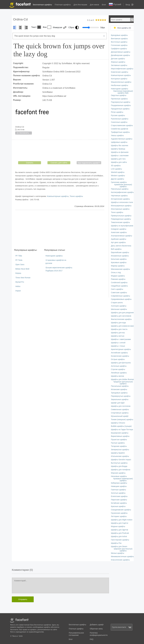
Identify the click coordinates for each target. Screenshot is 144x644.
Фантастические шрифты (121, 319)
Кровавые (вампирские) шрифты (123, 480)
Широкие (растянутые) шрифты (123, 550)
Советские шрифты (119, 293)
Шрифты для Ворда (119, 466)
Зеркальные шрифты (120, 399)
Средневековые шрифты (121, 299)
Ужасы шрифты (117, 136)
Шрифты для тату (118, 159)
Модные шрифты (118, 526)
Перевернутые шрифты (121, 396)
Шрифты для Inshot (119, 536)
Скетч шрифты (117, 289)
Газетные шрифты (118, 490)
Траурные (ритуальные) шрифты (123, 383)
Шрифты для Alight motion (122, 520)
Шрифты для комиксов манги (123, 326)
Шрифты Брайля (118, 453)
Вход (128, 5)
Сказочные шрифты (119, 122)
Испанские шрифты (119, 389)
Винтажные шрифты (119, 39)
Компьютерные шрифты (58, 196)
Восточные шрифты (119, 42)
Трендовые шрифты (119, 393)
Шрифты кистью (118, 336)
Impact (18, 291)
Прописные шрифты (119, 99)
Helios (18, 286)
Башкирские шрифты (120, 433)
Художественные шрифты (122, 139)
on (96, 20)
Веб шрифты (116, 249)
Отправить (23, 599)
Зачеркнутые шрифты (120, 450)
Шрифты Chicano (118, 423)
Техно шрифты (76, 196)
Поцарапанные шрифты (121, 105)
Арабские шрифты (119, 239)
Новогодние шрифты (54, 256)
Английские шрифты (119, 353)
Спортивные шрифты (120, 413)
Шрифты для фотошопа (121, 363)
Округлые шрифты (119, 95)
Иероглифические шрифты (122, 69)
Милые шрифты (118, 553)
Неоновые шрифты (119, 476)
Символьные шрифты (120, 410)
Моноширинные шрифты (121, 206)
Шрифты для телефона (121, 470)
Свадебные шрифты (119, 286)
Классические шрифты (120, 560)
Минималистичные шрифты (122, 557)
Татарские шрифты (119, 446)
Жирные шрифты (118, 62)
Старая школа (117, 303)
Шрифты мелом (117, 376)
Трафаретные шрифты (120, 132)
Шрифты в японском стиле (122, 202)
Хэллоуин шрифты (119, 306)
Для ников (94, 5)
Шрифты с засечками (120, 156)
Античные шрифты (119, 366)
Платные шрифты (63, 5)
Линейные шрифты (119, 373)
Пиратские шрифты (119, 500)
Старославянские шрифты (122, 125)
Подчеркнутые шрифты (121, 102)
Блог (104, 5)
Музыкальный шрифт (120, 416)
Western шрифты (118, 176)
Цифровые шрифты (119, 142)
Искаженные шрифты (120, 256)
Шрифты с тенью (118, 346)
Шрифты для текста (119, 329)
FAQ (91, 639)
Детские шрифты (118, 59)
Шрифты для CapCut (120, 523)
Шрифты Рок (116, 543)
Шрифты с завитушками (121, 339)
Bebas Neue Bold (22, 269)
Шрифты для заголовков (121, 316)
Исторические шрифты (120, 199)
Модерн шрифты (118, 276)
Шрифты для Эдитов (120, 530)
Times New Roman (23, 278)
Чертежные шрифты (119, 196)
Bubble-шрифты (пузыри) (121, 426)
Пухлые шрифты (118, 443)
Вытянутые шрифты (119, 463)
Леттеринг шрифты (119, 516)
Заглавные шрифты (119, 65)
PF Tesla (19, 260)
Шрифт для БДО (118, 403)
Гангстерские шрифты (120, 540)
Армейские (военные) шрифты (123, 186)
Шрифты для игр (118, 333)
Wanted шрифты (118, 172)
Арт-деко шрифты (118, 242)
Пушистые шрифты (119, 440)
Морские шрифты (118, 473)
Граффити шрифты (119, 49)
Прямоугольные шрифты (121, 216)
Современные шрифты (120, 296)
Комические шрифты (120, 72)
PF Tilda (19, 256)
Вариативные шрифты (120, 436)
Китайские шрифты (119, 503)
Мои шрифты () (124, 28)
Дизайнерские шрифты (120, 55)
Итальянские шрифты (120, 456)
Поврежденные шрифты (121, 219)
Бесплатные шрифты (42, 5)
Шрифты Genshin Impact (121, 460)
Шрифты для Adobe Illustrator (123, 379)
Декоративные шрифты (121, 52)
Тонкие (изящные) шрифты (122, 420)
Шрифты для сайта (119, 162)
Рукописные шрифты (120, 119)
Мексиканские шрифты (120, 269)
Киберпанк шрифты (119, 483)
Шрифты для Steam (119, 547)
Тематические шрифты (120, 222)
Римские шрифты (118, 279)
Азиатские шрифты (119, 232)
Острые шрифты (118, 359)
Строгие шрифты (118, 369)
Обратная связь (96, 629)
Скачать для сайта (59, 163)
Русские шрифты (118, 115)
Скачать (30, 163)
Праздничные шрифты (120, 109)
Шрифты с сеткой (118, 343)
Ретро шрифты (117, 112)
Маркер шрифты (118, 266)
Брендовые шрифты (119, 35)
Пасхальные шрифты (120, 386)
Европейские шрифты (120, 252)
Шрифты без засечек (120, 146)
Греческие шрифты (119, 182)
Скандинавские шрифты (121, 510)
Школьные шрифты (119, 309)
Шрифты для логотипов (121, 406)
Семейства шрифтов (120, 129)
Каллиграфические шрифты (123, 192)
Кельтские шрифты (119, 259)
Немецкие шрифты (119, 486)
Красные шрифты (118, 506)
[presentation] (60, 151)
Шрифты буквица (118, 149)
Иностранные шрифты (120, 209)
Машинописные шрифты (121, 82)
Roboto (18, 273)
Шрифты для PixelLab (120, 533)
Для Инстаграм (80, 5)
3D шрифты (116, 166)
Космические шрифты (120, 356)
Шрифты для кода (118, 323)
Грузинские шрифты (119, 513)
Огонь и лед (116, 273)
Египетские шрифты (119, 496)
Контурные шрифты (119, 79)
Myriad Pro (20, 282)
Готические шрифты (119, 45)
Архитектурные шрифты (121, 349)
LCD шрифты (116, 169)
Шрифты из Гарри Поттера (122, 430)
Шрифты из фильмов (120, 152)
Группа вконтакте (122, 627)
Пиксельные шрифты (120, 189)
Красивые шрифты (119, 262)
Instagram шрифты (119, 229)
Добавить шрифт (97, 625)
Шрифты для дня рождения (122, 313)
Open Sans (20, 265)
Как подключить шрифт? (89, 163)
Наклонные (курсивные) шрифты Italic (123, 92)
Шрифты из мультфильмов (122, 226)
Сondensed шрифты (119, 283)
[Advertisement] (60, 229)
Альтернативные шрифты (121, 236)
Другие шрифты (118, 179)
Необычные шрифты (120, 85)
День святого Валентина (121, 246)
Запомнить (24, 133)
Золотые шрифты (118, 493)
